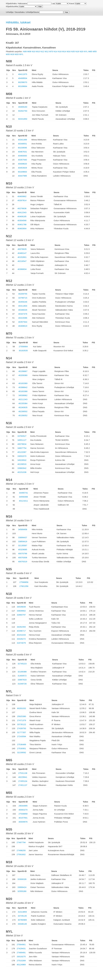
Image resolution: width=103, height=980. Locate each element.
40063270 (23, 810)
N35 (73, 51)
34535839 (21, 607)
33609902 (21, 611)
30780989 (22, 920)
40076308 (23, 558)
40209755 (23, 294)
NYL (86, 51)
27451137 (23, 785)
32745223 (22, 664)
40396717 (21, 631)
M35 (8, 54)
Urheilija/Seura (32, 12)
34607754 (22, 448)
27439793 (22, 728)
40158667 (23, 371)
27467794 (21, 842)
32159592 (22, 752)
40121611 (23, 501)
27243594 (22, 736)
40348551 (22, 144)
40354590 (22, 220)
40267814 (22, 200)
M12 (47, 51)
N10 (34, 51)
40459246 (23, 302)
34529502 (22, 460)
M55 (95, 51)
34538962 (23, 395)
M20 (17, 54)
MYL (21, 54)
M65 (90, 51)
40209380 (23, 375)
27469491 (21, 953)
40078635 (22, 249)
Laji (53, 3)
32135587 (23, 545)
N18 (77, 51)
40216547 (22, 261)
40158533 (22, 464)
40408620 (22, 164)
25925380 (22, 716)
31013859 (22, 912)
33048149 (22, 924)
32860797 (21, 615)
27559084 (23, 346)
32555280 (22, 891)
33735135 (22, 916)
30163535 (23, 351)
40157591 (23, 818)
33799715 (23, 298)
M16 (69, 51)
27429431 (21, 948)
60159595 (22, 148)
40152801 (22, 257)
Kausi (72, 3)
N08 (25, 51)
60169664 (23, 86)
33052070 (22, 456)
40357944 (23, 322)
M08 (29, 51)
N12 (42, 51)
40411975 (23, 74)
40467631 (22, 152)
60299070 (23, 82)
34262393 (21, 627)
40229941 (23, 777)
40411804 (23, 306)
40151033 (21, 635)
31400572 (22, 676)
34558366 (23, 497)
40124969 (21, 965)
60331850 (23, 119)
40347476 (23, 314)
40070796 (23, 553)
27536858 (23, 814)
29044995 (23, 806)
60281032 (22, 708)
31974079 (21, 643)
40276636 (22, 208)
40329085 (23, 549)
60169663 (22, 172)
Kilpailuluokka (12, 6)
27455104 (23, 781)
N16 (60, 51)
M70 (51, 51)
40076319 (23, 562)
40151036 (22, 472)
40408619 (23, 326)
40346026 (23, 310)
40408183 (23, 107)
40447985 (22, 176)
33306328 (22, 879)
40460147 (22, 253)
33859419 (23, 541)
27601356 (24, 586)
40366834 (22, 269)
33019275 (21, 957)
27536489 (22, 744)
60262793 (23, 111)
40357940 (22, 160)
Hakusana (22, 3)
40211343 (23, 399)
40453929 (22, 168)
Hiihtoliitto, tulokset (18, 22)
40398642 (23, 387)
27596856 (24, 582)
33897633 (22, 680)
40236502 (23, 411)
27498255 (21, 850)
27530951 (22, 748)
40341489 (22, 140)
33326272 (21, 639)
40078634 (22, 444)
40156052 (23, 415)
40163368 (23, 391)
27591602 (21, 854)
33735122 (22, 724)
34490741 (23, 493)
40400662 (22, 196)
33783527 (22, 436)
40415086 (23, 318)
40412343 (22, 212)
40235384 (23, 403)
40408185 (22, 216)
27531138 (23, 773)
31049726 (22, 684)
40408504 (23, 78)
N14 (56, 51)
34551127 (22, 440)
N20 (82, 51)
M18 (12, 54)
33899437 (23, 537)
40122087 (22, 452)
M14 (64, 51)
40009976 (23, 822)
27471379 (22, 720)
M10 (38, 51)
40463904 (22, 228)
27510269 (21, 961)
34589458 (23, 529)
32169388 (22, 672)
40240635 (23, 407)
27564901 (21, 944)
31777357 (22, 732)
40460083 (22, 156)
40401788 (22, 224)
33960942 (22, 468)
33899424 (22, 887)
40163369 (23, 383)
